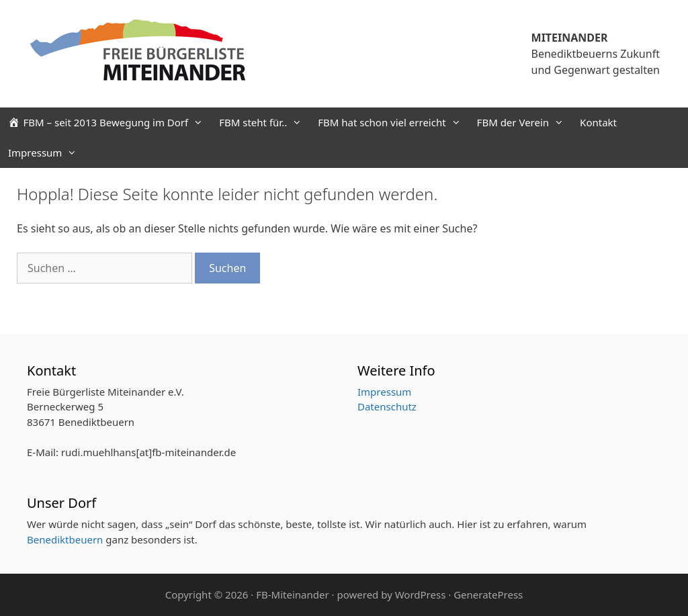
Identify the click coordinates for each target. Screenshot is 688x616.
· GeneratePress (485, 595)
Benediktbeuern (65, 539)
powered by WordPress (391, 595)
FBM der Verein (524, 123)
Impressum (46, 153)
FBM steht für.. (264, 123)
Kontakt (598, 122)
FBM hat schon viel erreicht (393, 123)
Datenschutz (387, 406)
